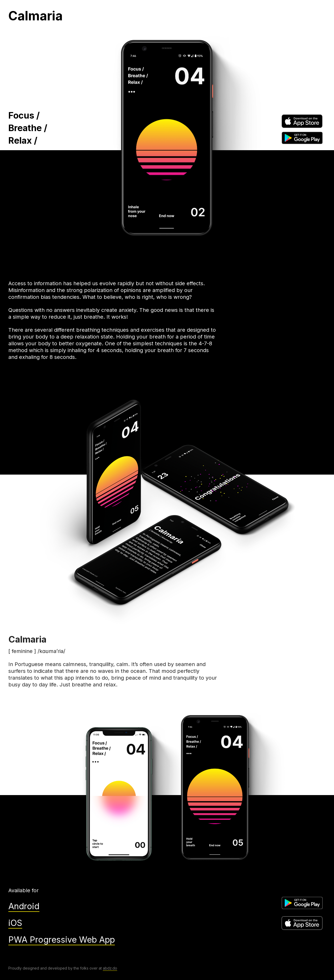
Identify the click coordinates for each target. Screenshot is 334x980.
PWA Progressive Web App (62, 940)
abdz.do (110, 968)
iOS (15, 923)
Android (24, 906)
